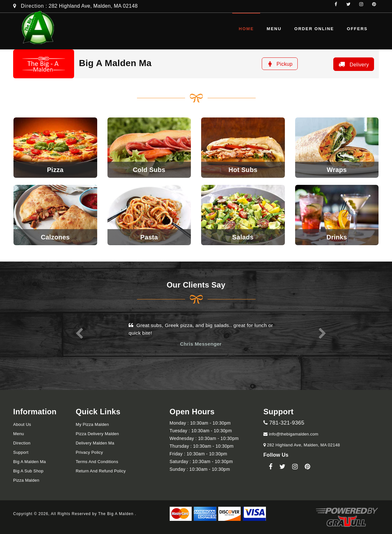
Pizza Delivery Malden (97, 434)
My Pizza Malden (92, 424)
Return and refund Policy (101, 471)
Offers (357, 29)
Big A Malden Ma (30, 462)
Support (21, 452)
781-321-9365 (284, 423)
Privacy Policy (89, 452)
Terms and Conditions (97, 462)
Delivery (353, 64)
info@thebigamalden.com (291, 434)
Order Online (314, 29)
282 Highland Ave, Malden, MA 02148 (303, 445)
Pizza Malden (26, 480)
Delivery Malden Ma (95, 443)
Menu (274, 29)
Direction (32, 6)
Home (246, 29)
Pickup (280, 64)
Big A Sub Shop (28, 471)
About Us (22, 424)
